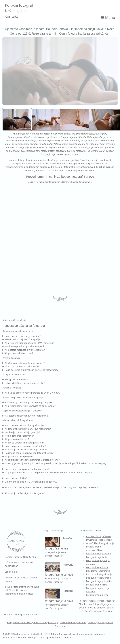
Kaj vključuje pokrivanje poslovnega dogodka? (30, 402)
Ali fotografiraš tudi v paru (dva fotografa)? (28, 429)
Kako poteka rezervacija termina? (23, 336)
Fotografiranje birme (97, 567)
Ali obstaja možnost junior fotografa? (25, 350)
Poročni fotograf (88, 601)
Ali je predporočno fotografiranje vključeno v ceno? (32, 460)
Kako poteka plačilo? (16, 478)
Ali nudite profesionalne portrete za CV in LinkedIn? (32, 393)
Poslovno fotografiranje (99, 553)
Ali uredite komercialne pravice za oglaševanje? (30, 406)
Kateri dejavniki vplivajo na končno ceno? (27, 469)
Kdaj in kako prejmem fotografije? (23, 339)
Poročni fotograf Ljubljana (98, 604)
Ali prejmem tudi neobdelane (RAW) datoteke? (30, 343)
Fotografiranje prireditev (99, 581)
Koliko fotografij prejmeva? (19, 436)
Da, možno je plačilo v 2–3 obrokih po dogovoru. (31, 482)
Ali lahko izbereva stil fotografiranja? (24, 443)
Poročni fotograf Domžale (99, 611)
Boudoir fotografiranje (98, 571)
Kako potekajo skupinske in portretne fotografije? (31, 370)
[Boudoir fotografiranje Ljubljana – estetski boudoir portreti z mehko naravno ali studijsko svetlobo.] (48, 119)
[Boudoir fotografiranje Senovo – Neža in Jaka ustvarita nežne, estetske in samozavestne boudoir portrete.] (19, 119)
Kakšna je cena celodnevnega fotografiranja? (29, 453)
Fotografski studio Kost (19, 622)
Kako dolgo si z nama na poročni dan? (25, 446)
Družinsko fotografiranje (99, 540)
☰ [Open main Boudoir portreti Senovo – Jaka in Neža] (108, 17)
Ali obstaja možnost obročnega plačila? (26, 449)
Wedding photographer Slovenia (21, 614)
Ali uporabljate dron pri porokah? (23, 366)
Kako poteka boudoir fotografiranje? (24, 425)
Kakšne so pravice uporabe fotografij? (25, 346)
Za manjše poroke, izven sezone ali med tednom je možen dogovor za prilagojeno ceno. (52, 487)
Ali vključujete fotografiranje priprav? (25, 363)
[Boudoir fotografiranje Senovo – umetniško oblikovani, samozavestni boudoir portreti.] (76, 119)
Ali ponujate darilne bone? (19, 353)
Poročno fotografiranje (98, 536)
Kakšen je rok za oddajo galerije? (22, 432)
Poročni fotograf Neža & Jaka (20, 557)
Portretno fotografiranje (99, 574)
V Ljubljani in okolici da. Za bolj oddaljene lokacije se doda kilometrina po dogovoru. (50, 472)
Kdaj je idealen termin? (17, 379)
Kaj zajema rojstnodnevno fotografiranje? (27, 416)
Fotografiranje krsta (97, 557)
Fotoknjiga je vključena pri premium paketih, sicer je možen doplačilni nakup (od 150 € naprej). (56, 463)
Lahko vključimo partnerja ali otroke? (25, 383)
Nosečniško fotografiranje (100, 543)
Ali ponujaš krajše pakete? (19, 456)
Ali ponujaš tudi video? (17, 439)
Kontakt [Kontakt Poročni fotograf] (11, 16)
